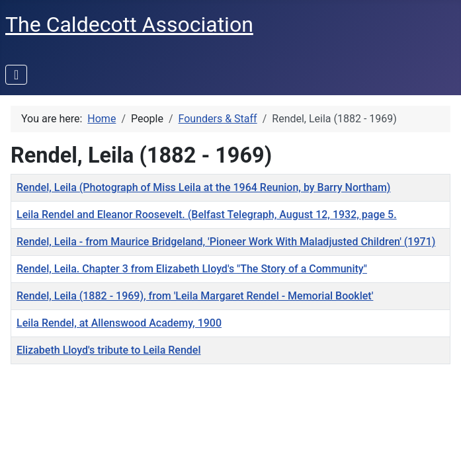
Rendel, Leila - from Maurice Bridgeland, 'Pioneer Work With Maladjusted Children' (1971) (226, 242)
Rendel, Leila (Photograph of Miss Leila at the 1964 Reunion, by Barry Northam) (203, 187)
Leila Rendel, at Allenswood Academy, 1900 (119, 323)
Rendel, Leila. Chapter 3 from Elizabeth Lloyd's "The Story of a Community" (192, 269)
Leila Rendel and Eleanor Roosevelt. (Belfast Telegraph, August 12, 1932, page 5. (207, 215)
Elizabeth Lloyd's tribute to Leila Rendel (109, 350)
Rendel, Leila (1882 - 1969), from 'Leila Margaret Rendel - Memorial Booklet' (195, 296)
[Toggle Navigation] (16, 75)
